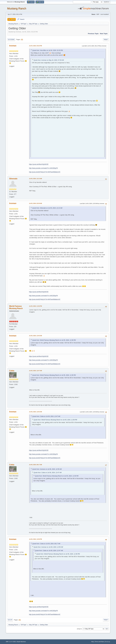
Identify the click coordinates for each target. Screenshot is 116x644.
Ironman (13, 46)
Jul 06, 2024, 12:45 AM (35, 336)
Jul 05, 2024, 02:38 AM (35, 203)
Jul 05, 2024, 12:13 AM (35, 179)
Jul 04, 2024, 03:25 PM (35, 46)
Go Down (11, 40)
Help (92, 642)
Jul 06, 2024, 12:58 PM (35, 539)
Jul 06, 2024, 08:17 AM (35, 465)
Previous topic (93, 34)
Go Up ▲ (108, 642)
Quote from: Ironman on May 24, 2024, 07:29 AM (49, 60)
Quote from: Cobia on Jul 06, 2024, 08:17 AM (46, 544)
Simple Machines (21, 642)
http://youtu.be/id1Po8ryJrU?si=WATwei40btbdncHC (45, 172)
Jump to (79, 629)
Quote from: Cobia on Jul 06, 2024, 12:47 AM (46, 416)
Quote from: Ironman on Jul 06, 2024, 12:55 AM (47, 469)
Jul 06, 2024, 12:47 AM (35, 371)
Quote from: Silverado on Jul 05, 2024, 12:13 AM (47, 208)
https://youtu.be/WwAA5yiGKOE (39, 164)
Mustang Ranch (17, 8)
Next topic (104, 34)
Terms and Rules (99, 642)
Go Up (10, 620)
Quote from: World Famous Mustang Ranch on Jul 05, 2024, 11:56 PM (54, 340)
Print (106, 40)
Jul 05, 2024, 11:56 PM (35, 306)
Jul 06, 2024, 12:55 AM (35, 412)
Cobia (12, 371)
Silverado (13, 179)
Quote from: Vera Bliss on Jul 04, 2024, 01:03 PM (48, 50)
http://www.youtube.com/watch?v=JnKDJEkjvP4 (43, 168)
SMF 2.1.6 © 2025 (11, 642)
